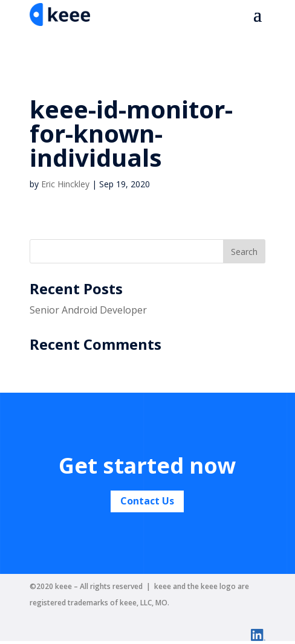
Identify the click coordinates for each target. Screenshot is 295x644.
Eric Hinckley (65, 184)
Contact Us (147, 501)
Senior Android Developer (88, 310)
